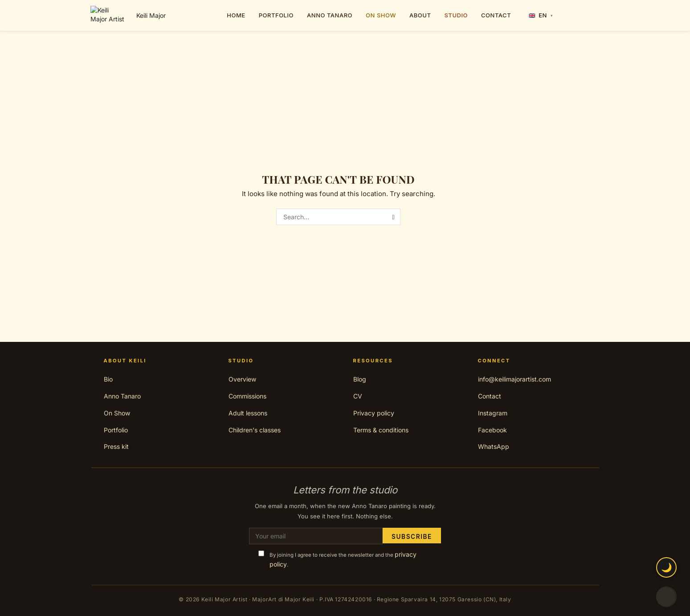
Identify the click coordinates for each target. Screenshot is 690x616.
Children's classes (255, 430)
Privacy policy (374, 413)
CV (358, 396)
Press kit (116, 446)
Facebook (492, 430)
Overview (242, 379)
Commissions (247, 396)
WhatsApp (494, 446)
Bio (108, 379)
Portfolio (116, 430)
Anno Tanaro (122, 396)
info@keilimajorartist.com (514, 379)
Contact (490, 396)
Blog (360, 379)
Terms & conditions (381, 430)
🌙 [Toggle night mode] (667, 567)
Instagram (493, 413)
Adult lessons (248, 413)
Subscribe (412, 536)
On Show (117, 413)
